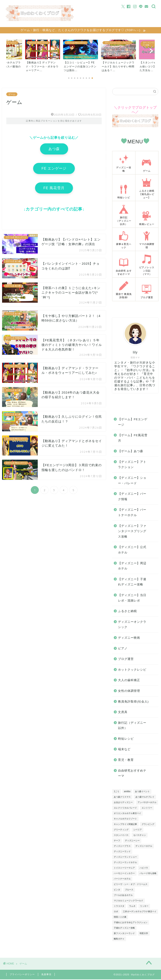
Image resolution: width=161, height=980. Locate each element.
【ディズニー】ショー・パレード (132, 481)
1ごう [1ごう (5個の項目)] (117, 792)
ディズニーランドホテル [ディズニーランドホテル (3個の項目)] (125, 863)
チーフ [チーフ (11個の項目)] (117, 841)
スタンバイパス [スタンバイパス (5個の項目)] (121, 836)
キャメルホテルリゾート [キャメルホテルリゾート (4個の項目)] (125, 819)
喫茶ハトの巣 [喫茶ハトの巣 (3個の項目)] (120, 918)
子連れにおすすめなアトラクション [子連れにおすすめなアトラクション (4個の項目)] (131, 923)
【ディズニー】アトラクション (132, 465)
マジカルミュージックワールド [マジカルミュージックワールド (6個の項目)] (129, 901)
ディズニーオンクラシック (132, 625)
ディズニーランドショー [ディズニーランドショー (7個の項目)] (125, 858)
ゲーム (12, 95)
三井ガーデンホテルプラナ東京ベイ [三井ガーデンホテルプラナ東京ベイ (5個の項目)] (140, 912)
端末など (124, 750)
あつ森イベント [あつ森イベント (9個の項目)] (142, 792)
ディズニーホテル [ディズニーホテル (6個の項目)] (144, 847)
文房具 (123, 713)
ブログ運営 (126, 660)
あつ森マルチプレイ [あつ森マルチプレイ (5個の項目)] (145, 797)
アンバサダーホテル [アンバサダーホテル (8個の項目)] (147, 803)
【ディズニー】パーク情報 (132, 497)
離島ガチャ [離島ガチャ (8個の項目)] (119, 939)
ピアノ (123, 649)
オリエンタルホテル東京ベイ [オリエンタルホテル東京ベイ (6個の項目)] (127, 814)
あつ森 (54, 150)
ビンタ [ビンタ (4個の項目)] (117, 890)
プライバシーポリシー (22, 975)
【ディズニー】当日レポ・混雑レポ (132, 599)
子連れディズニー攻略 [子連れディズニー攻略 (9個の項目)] (124, 928)
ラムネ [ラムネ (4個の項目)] (132, 907)
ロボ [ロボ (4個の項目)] (116, 912)
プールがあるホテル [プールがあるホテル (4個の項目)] (123, 896)
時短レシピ (126, 739)
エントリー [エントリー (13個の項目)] (147, 808)
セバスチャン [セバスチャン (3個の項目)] (140, 836)
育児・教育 (126, 761)
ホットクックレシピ (132, 670)
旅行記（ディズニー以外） (132, 726)
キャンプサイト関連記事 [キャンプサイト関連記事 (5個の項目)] (125, 825)
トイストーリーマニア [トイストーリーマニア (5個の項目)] (124, 868)
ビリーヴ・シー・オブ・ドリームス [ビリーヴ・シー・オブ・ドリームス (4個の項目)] (131, 885)
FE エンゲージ (54, 169)
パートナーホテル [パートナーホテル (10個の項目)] (122, 879)
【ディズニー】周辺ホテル (132, 567)
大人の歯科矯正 (129, 681)
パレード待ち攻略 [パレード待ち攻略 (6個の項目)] (148, 874)
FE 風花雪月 (54, 189)
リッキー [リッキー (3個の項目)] (144, 907)
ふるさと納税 (127, 612)
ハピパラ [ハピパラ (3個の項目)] (144, 868)
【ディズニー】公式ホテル (132, 550)
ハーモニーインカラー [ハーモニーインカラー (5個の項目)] (124, 874)
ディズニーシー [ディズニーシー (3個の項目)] (132, 841)
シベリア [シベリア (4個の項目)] (138, 830)
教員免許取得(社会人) (133, 702)
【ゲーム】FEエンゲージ (133, 423)
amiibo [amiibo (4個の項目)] (127, 792)
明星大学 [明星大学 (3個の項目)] (144, 934)
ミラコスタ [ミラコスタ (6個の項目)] (119, 907)
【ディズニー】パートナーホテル (132, 513)
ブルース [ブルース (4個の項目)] (129, 890)
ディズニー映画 (129, 638)
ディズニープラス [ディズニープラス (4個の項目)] (122, 847)
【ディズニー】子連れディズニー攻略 (132, 583)
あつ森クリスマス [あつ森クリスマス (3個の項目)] (122, 797)
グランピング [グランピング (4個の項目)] (148, 825)
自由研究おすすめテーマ (132, 774)
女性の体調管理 (129, 691)
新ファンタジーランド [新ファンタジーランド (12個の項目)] (124, 934)
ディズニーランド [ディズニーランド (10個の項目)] (122, 852)
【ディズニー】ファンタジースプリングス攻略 (132, 532)
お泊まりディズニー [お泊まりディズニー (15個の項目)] (123, 803)
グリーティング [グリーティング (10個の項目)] (121, 830)
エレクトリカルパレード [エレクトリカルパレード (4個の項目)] (125, 808)
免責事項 (46, 975)
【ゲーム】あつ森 (131, 452)
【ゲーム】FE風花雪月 (133, 439)
